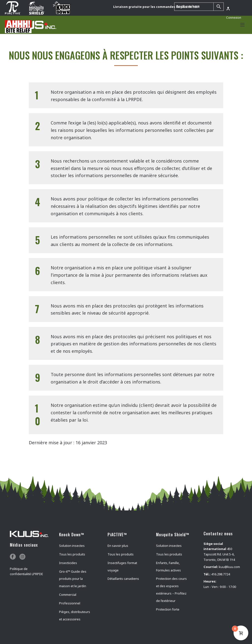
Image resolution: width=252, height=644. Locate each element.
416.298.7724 (220, 574)
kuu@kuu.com (229, 567)
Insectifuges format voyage (122, 567)
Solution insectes (72, 546)
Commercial (68, 595)
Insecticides (68, 563)
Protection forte (168, 609)
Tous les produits (72, 554)
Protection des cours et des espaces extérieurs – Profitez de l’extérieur (171, 590)
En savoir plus (118, 546)
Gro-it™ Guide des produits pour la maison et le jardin (73, 579)
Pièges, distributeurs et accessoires (75, 615)
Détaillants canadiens (123, 579)
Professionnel (70, 603)
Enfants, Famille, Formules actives (168, 567)
